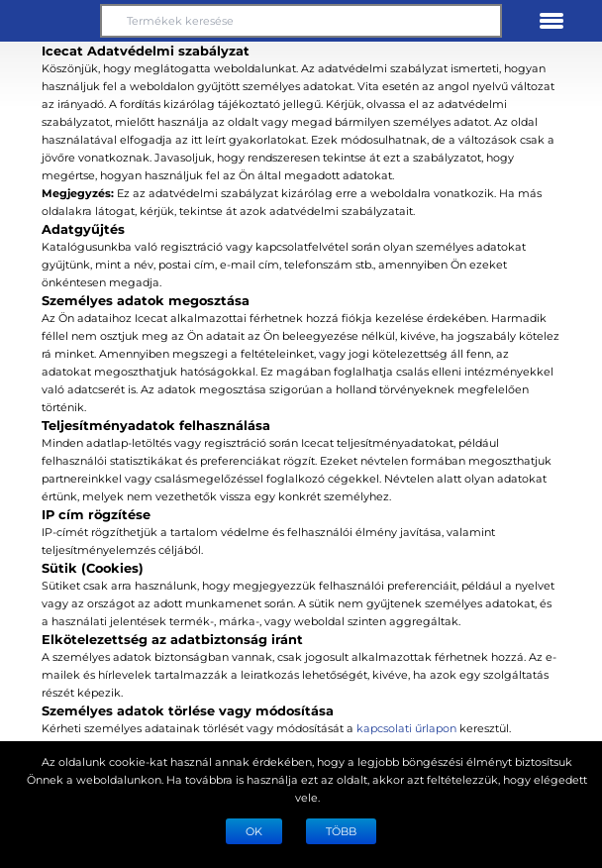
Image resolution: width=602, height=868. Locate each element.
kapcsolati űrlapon (406, 728)
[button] (50, 21)
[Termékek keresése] (301, 21)
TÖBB (341, 831)
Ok (254, 831)
